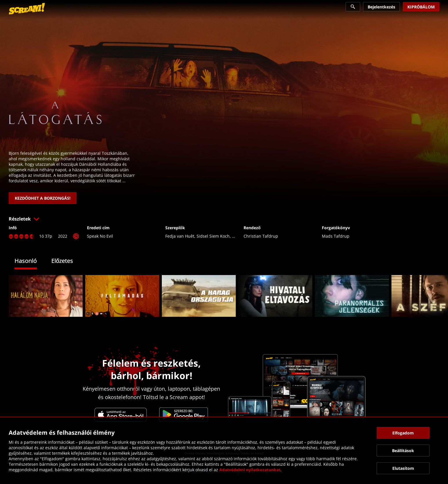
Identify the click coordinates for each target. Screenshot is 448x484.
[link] (27, 9)
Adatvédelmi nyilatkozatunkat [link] (250, 470)
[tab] (30, 262)
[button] (224, 219)
